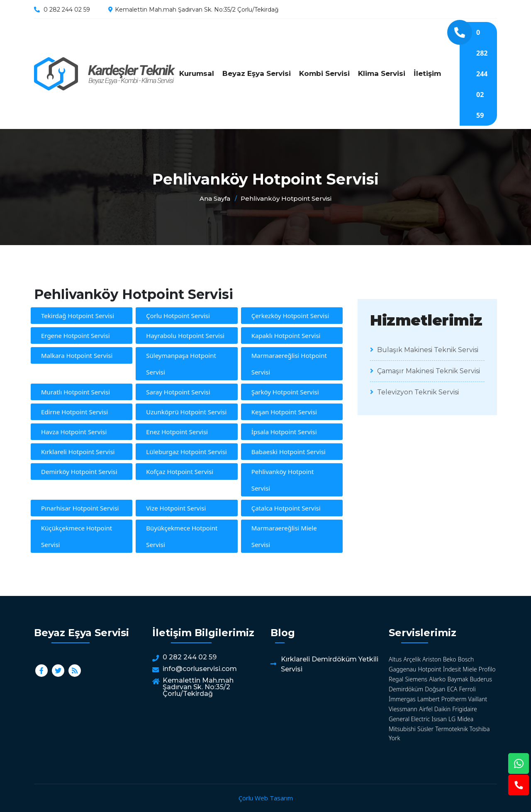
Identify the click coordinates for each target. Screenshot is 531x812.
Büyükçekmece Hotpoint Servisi (182, 536)
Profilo (487, 669)
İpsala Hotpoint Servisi (284, 432)
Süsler (425, 729)
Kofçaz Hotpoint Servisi (180, 472)
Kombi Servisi (324, 73)
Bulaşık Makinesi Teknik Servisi (424, 350)
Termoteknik (451, 729)
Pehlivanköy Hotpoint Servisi (105, 74)
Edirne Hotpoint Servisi (74, 412)
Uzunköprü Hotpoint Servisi (186, 412)
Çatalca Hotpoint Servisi (286, 508)
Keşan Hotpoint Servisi (284, 412)
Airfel (426, 709)
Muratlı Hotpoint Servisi (76, 392)
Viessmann (403, 709)
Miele (470, 669)
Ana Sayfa (215, 198)
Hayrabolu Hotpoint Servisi (185, 335)
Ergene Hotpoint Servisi (76, 335)
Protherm (454, 699)
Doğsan (435, 689)
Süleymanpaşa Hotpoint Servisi (181, 364)
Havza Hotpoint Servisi (74, 432)
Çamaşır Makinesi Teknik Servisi (425, 371)
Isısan (439, 719)
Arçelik (412, 659)
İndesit (452, 669)
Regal (396, 679)
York (394, 738)
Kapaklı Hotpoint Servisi (286, 335)
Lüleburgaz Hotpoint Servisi (186, 452)
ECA (452, 689)
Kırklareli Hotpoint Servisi (78, 452)
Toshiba (480, 729)
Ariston (432, 659)
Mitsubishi (402, 729)
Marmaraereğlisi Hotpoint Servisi (289, 364)
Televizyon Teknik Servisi (414, 392)
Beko (450, 659)
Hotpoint (429, 669)
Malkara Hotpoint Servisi (77, 355)
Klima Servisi (382, 73)
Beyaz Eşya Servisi (257, 73)
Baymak (458, 679)
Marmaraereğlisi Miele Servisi (284, 536)
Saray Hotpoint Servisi (178, 392)
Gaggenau (402, 669)
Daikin (442, 709)
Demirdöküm (406, 689)
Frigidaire (465, 709)
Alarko (437, 679)
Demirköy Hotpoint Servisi (79, 472)
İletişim (427, 73)
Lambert (429, 699)
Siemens (416, 679)
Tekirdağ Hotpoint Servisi (78, 316)
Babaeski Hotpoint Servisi (289, 452)
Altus (395, 659)
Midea (465, 719)
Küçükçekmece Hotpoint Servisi (77, 536)
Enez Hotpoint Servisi (177, 432)
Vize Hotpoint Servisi (176, 508)
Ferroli (468, 689)
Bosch (466, 659)
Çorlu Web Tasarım (266, 798)
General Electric (409, 719)
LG (452, 719)
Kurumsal (197, 73)
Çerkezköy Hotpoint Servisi (290, 316)
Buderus (481, 679)
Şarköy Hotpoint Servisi (285, 392)
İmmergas (402, 699)
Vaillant (478, 699)
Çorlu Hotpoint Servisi (178, 316)
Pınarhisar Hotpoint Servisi (80, 508)
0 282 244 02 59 (67, 10)
